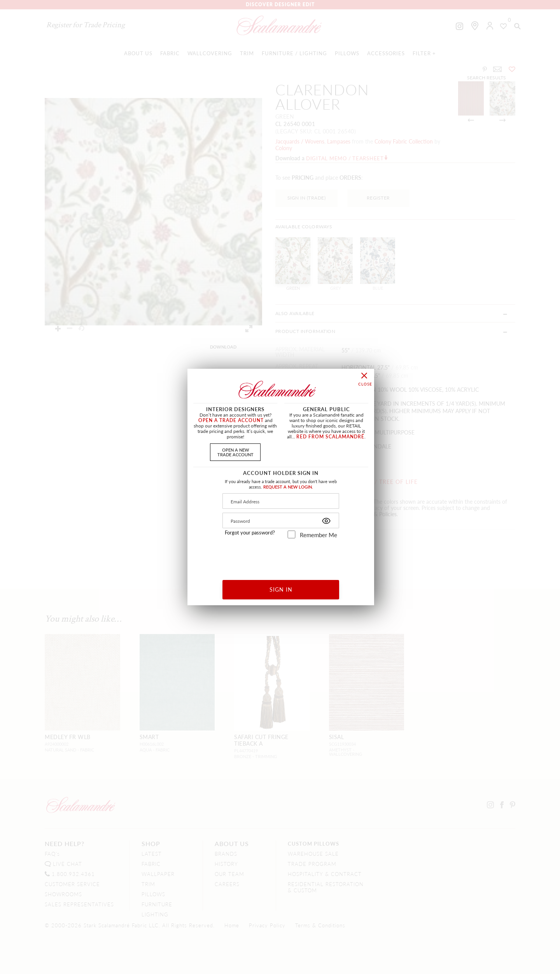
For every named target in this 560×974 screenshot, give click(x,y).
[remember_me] (291, 534)
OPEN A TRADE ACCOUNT (231, 420)
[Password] (281, 520)
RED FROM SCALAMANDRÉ (330, 437)
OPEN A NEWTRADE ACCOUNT (235, 452)
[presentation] (281, 556)
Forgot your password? (250, 533)
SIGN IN (281, 589)
